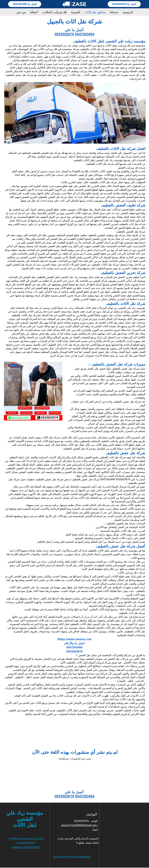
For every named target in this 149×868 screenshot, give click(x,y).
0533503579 (64, 34)
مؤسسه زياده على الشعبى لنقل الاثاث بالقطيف (109, 41)
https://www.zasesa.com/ (74, 639)
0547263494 (85, 34)
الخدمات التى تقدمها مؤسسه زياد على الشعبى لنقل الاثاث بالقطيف (109, 160)
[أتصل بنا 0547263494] (25, 4)
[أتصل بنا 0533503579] (124, 4)
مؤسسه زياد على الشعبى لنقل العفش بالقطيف (62, 277)
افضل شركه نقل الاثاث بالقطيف (121, 149)
